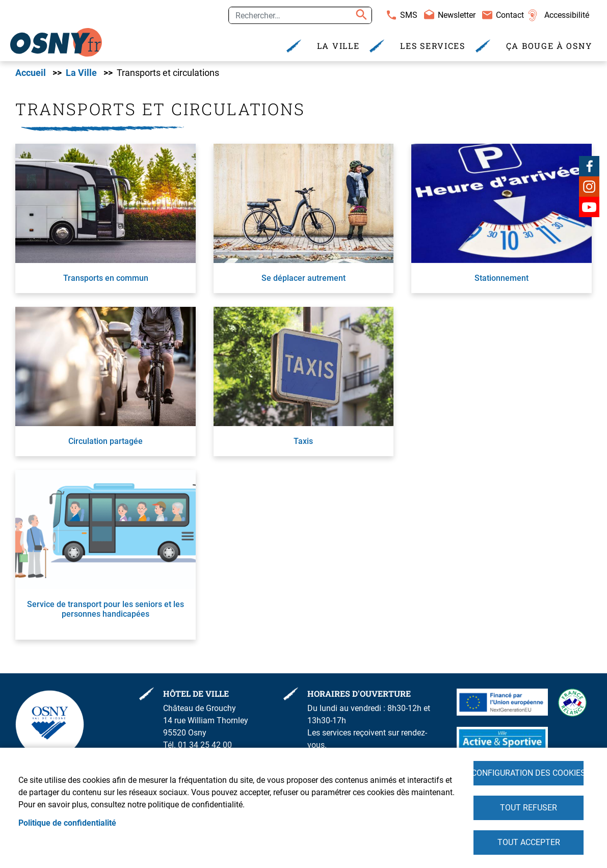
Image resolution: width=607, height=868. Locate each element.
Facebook (589, 166)
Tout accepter (529, 842)
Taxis (303, 441)
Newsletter (457, 15)
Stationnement (502, 278)
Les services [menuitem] (432, 46)
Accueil (31, 73)
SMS (409, 15)
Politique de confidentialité (67, 823)
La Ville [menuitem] (338, 46)
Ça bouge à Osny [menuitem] (549, 46)
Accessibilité (567, 15)
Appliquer (360, 15)
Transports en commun (106, 278)
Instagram (589, 187)
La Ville (81, 73)
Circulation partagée (105, 441)
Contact (510, 15)
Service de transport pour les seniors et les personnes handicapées (105, 609)
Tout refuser (529, 808)
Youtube (589, 207)
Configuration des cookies (529, 773)
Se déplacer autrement (303, 278)
